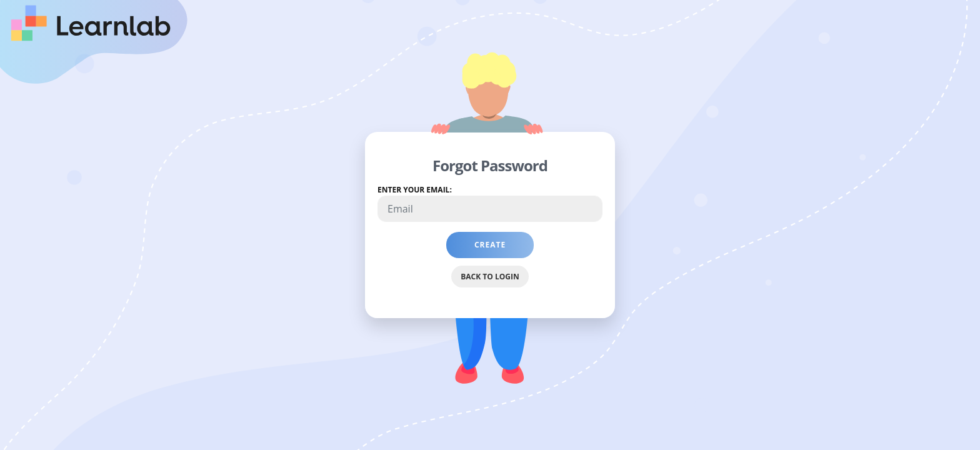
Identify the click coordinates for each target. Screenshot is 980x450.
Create (504, 249)
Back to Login (490, 277)
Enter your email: (415, 190)
